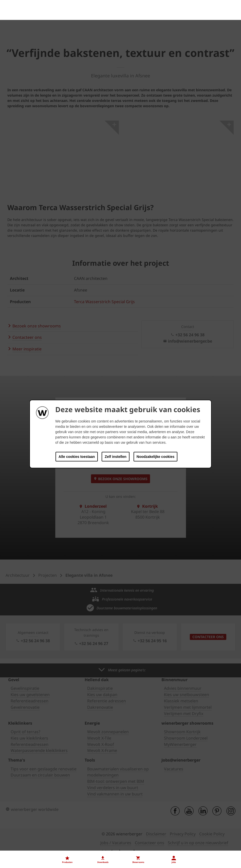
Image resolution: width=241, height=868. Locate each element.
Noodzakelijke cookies (155, 457)
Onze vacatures (20, 848)
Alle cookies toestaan (77, 457)
